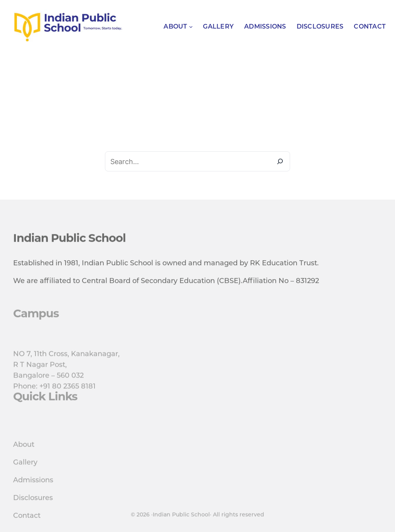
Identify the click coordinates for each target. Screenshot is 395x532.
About (24, 461)
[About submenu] (191, 27)
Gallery (25, 478)
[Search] (280, 161)
